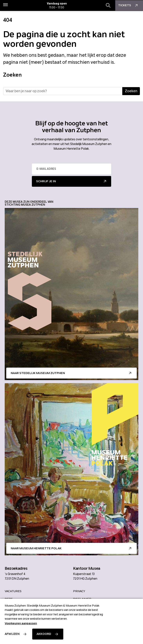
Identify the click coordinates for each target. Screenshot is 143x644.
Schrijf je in (46, 181)
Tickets (128, 5)
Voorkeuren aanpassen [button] (21, 623)
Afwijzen (12, 634)
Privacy (79, 591)
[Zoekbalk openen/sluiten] (108, 5)
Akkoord (44, 634)
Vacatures (13, 591)
